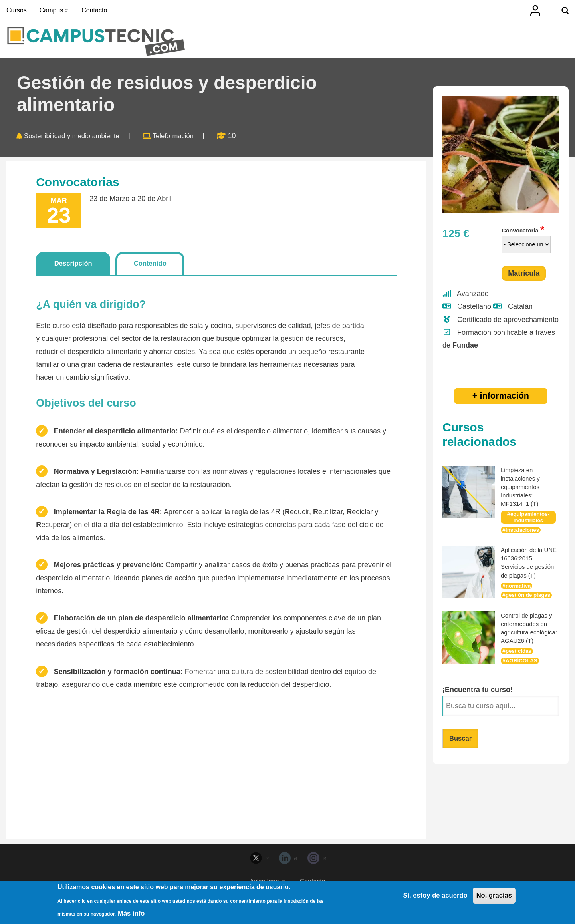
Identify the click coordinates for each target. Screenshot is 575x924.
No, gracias (493, 896)
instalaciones (524, 537)
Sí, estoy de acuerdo (429, 896)
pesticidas (519, 667)
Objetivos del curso (86, 412)
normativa (519, 593)
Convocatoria (520, 238)
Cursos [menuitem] (17, 10)
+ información (501, 403)
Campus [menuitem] (54, 10)
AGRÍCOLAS (523, 676)
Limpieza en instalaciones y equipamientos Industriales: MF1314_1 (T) (522, 494)
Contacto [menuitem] (94, 10)
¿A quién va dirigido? (91, 314)
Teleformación (185, 143)
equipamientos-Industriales (530, 524)
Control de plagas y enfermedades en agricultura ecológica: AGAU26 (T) (529, 640)
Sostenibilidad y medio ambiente (76, 143)
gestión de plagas (530, 602)
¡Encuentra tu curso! (478, 705)
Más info (132, 913)
